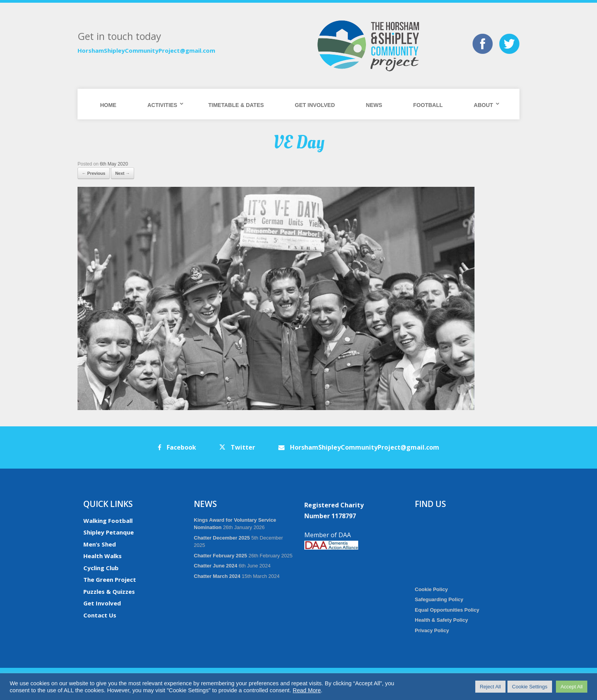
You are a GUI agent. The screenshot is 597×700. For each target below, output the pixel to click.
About (483, 105)
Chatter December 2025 (222, 538)
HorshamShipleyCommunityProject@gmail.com (146, 50)
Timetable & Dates (236, 105)
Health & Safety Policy (441, 620)
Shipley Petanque (109, 532)
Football (428, 105)
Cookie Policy (431, 589)
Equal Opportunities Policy (447, 610)
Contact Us (100, 615)
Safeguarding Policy (439, 599)
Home (108, 105)
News (374, 105)
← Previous (94, 173)
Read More (307, 690)
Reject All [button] (490, 687)
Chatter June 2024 (216, 566)
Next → (123, 173)
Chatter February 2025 (220, 556)
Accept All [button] (572, 687)
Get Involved (315, 105)
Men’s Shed (100, 544)
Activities (162, 105)
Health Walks (103, 556)
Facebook (177, 447)
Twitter (237, 447)
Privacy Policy (432, 630)
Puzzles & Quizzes (109, 591)
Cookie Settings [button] (530, 687)
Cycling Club (101, 568)
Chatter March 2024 (217, 576)
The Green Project (110, 579)
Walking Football (108, 521)
